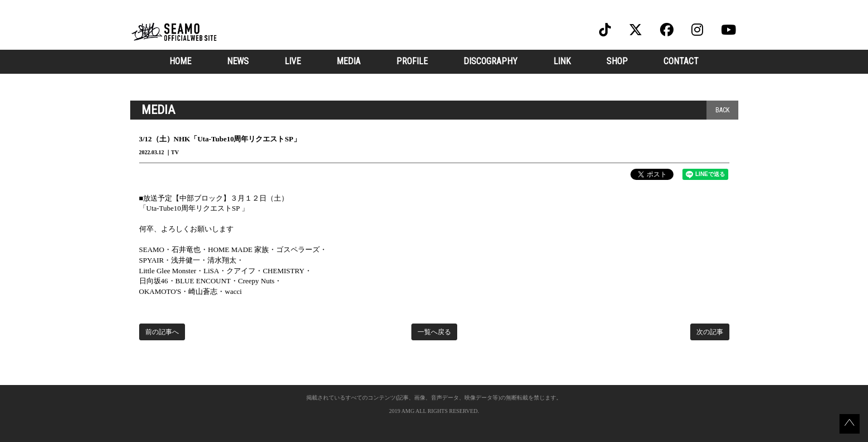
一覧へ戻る (434, 332)
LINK (562, 61)
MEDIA (348, 61)
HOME (180, 61)
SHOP (617, 61)
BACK (722, 110)
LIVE (293, 61)
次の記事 (710, 332)
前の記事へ (162, 332)
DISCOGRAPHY (490, 61)
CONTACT (681, 61)
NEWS (238, 61)
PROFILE (412, 61)
